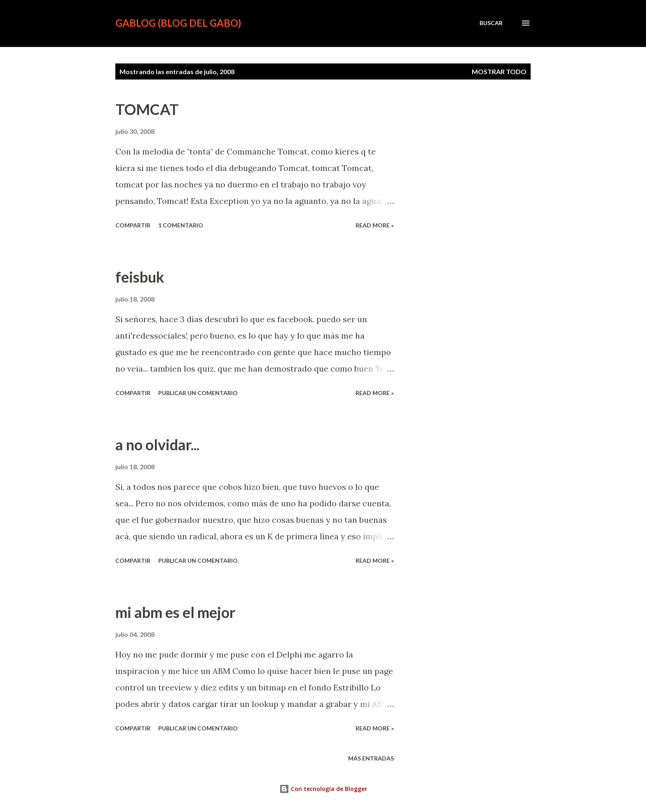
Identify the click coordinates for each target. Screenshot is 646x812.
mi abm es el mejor (175, 612)
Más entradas (371, 758)
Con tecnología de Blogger (323, 789)
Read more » (375, 225)
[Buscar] (491, 23)
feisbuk (140, 277)
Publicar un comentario (198, 393)
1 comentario (181, 225)
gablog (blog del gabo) (178, 23)
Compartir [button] (133, 225)
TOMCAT (147, 109)
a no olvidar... (157, 445)
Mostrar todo (499, 71)
